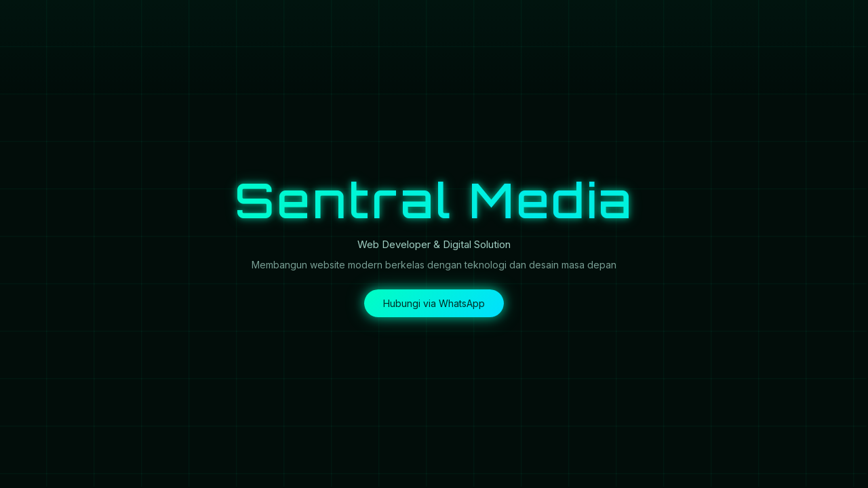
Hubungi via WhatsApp (434, 303)
